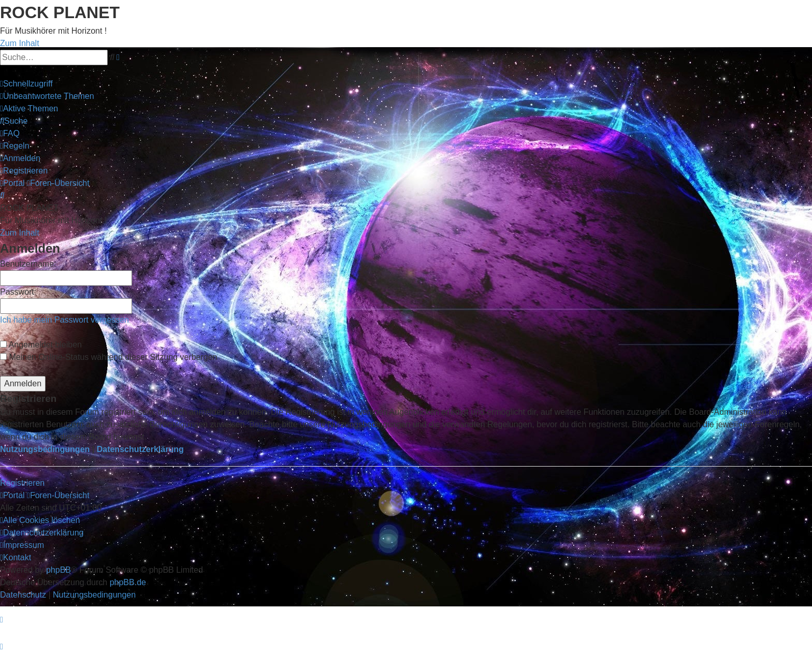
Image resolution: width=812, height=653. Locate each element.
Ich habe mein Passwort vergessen (64, 320)
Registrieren (22, 483)
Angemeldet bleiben (41, 345)
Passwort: (18, 292)
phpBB (59, 570)
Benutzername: (28, 264)
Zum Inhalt (20, 43)
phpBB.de (128, 582)
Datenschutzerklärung (140, 449)
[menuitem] (47, 96)
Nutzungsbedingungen (45, 449)
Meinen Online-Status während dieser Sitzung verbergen (108, 357)
